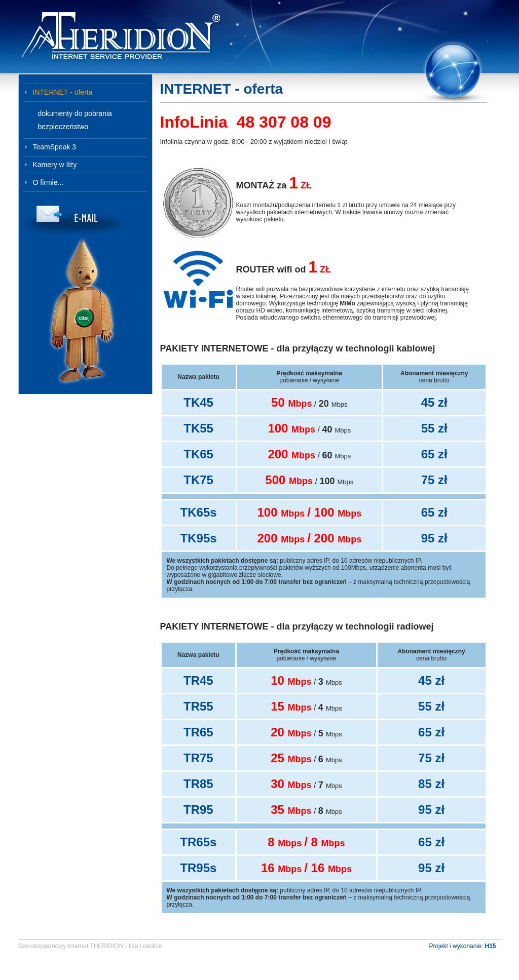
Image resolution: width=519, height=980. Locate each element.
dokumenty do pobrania (75, 113)
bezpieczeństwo (63, 127)
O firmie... (48, 182)
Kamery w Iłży (55, 165)
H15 (490, 946)
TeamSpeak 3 (55, 147)
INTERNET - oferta (63, 92)
